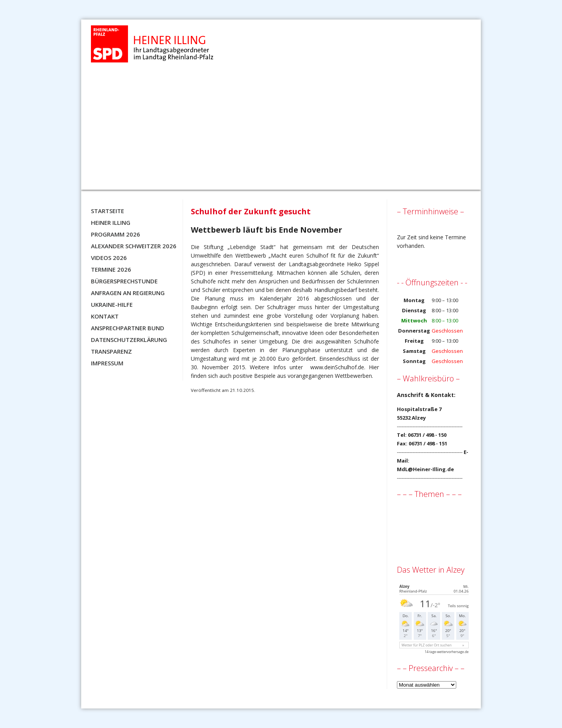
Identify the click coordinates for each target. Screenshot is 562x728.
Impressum (107, 363)
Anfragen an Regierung (128, 293)
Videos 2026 (109, 258)
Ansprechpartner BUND (128, 328)
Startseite (108, 211)
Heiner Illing (111, 222)
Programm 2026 (116, 234)
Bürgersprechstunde (124, 281)
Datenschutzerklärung (129, 340)
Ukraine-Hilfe (112, 304)
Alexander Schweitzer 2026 (134, 246)
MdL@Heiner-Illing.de (425, 469)
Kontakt (105, 316)
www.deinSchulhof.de (337, 367)
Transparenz (111, 351)
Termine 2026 (111, 269)
